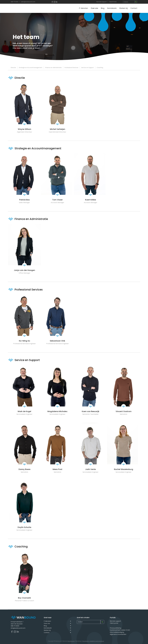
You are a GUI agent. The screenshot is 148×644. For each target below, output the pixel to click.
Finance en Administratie (53, 68)
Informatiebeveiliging (117, 632)
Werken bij (123, 8)
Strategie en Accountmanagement (31, 68)
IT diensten (83, 8)
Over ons (94, 8)
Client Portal (113, 2)
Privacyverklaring (116, 628)
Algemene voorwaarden (118, 634)
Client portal (114, 623)
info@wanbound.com (18, 628)
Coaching (100, 68)
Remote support (115, 621)
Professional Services (71, 68)
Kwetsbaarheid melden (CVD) (120, 630)
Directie (13, 68)
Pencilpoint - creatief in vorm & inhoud (93, 641)
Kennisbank (112, 8)
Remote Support (102, 2)
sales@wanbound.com (28, 2)
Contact (134, 8)
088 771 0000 (15, 2)
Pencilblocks (71, 641)
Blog (103, 8)
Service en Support (87, 68)
